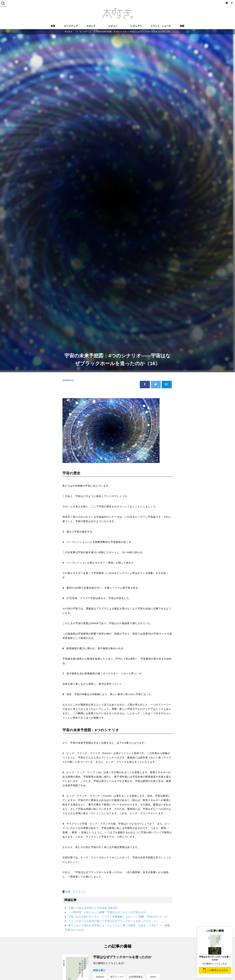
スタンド (91, 26)
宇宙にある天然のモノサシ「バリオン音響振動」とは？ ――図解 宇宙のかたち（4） (119, 917)
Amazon (100, 977)
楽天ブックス (117, 977)
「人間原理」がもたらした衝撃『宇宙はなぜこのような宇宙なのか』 (108, 912)
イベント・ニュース (161, 26)
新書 (68, 892)
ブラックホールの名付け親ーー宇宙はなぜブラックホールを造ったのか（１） (114, 921)
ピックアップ (71, 26)
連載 (182, 26)
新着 (53, 26)
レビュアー (136, 26)
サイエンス (79, 892)
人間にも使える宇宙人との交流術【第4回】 (94, 908)
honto (153, 977)
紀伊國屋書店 (136, 977)
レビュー (113, 26)
